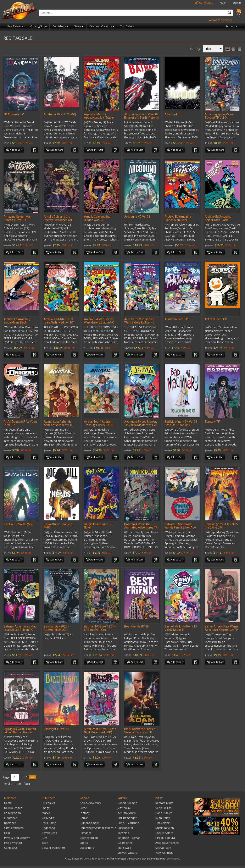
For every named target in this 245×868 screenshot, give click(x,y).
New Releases (16, 26)
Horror (84, 818)
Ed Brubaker (125, 828)
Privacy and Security (17, 838)
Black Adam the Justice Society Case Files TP (140, 731)
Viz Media (48, 818)
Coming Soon (39, 26)
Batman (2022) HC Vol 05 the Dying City (221, 526)
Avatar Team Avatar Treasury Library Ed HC (99, 423)
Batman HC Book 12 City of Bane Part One (100, 628)
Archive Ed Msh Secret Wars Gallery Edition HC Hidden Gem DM (139, 322)
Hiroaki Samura (165, 838)
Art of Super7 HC (216, 319)
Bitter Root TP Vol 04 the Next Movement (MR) (100, 731)
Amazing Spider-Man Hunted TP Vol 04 (18, 218)
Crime (83, 808)
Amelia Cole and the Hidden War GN (97, 218)
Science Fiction (89, 838)
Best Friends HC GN (137, 626)
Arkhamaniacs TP (176, 319)
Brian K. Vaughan (128, 823)
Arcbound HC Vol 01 (137, 217)
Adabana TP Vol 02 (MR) (60, 114)
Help (223, 3)
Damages (10, 823)
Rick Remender (127, 818)
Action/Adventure (91, 803)
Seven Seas (49, 833)
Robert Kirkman (127, 803)
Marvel (46, 813)
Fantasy (85, 813)
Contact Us (11, 848)
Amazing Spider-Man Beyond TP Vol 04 (219, 116)
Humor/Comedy (90, 823)
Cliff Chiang (162, 823)
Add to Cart (14, 150)
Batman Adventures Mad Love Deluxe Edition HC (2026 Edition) (20, 630)
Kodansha (48, 828)
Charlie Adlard (164, 833)
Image (46, 808)
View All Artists (164, 853)
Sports (84, 843)
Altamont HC (173, 114)
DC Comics (48, 803)
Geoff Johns (125, 843)
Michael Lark (163, 848)
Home (8, 803)
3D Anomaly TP (14, 114)
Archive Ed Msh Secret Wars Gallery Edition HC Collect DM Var (59, 322)
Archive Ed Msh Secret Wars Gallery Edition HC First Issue (99, 322)
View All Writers (127, 853)
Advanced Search (221, 20)
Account (232, 26)
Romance (86, 833)
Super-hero (87, 848)
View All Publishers (54, 848)
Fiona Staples (164, 813)
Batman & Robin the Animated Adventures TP (141, 526)
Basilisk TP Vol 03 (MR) (18, 524)
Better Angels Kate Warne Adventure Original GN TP (222, 628)
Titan (45, 843)
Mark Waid (124, 848)
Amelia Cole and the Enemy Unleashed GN (58, 218)
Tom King (123, 833)
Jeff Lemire (124, 808)
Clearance (11, 818)
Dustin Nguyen (165, 828)
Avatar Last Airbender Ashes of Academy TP (59, 423)
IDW (44, 838)
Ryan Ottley (163, 818)
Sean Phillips (163, 808)
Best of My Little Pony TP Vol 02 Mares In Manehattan (181, 630)
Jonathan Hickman (129, 838)
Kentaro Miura (127, 813)
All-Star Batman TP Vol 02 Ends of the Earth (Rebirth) (142, 116)
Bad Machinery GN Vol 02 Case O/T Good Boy (181, 423)
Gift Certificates (204, 3)
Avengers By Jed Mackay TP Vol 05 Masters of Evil (141, 423)
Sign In (237, 3)
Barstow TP (212, 422)
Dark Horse (49, 823)
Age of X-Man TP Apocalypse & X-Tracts (99, 116)
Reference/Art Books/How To (98, 828)
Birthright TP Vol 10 (56, 729)
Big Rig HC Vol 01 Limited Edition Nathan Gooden (20, 731)
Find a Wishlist (13, 843)
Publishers (61, 26)
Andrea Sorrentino (167, 843)
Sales (79, 26)
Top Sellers (127, 26)
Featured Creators (102, 26)
